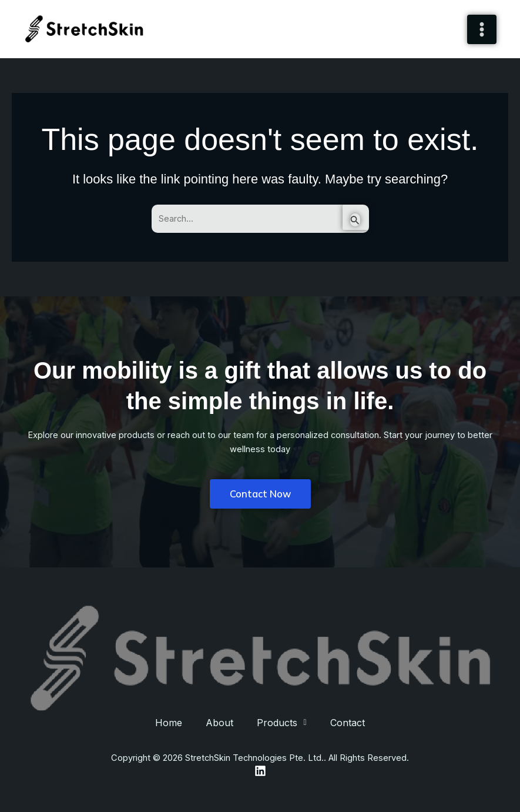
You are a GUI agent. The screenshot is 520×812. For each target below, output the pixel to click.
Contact (348, 723)
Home (169, 723)
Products (281, 723)
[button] (281, 723)
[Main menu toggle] (482, 29)
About (219, 723)
